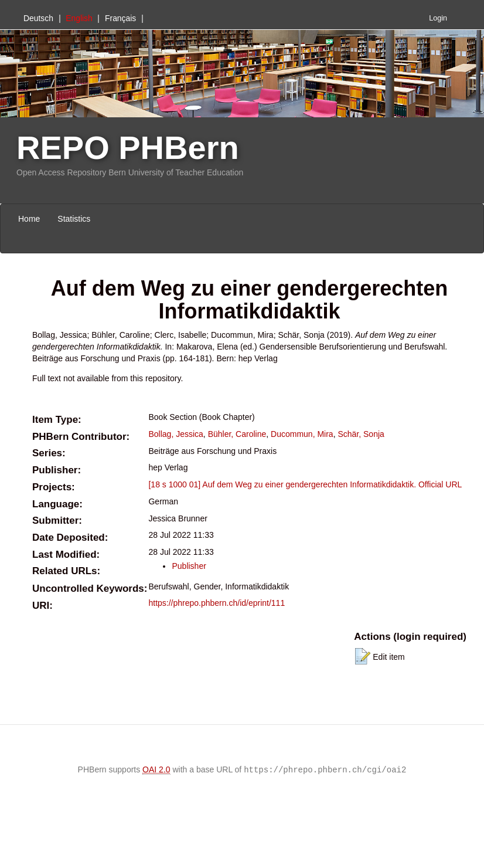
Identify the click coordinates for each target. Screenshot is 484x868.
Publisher (189, 566)
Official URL (440, 484)
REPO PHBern (128, 148)
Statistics (74, 219)
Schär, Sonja (361, 434)
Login (438, 18)
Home (29, 219)
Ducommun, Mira (302, 434)
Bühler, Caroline (237, 434)
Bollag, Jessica (175, 434)
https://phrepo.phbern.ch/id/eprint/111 (217, 603)
